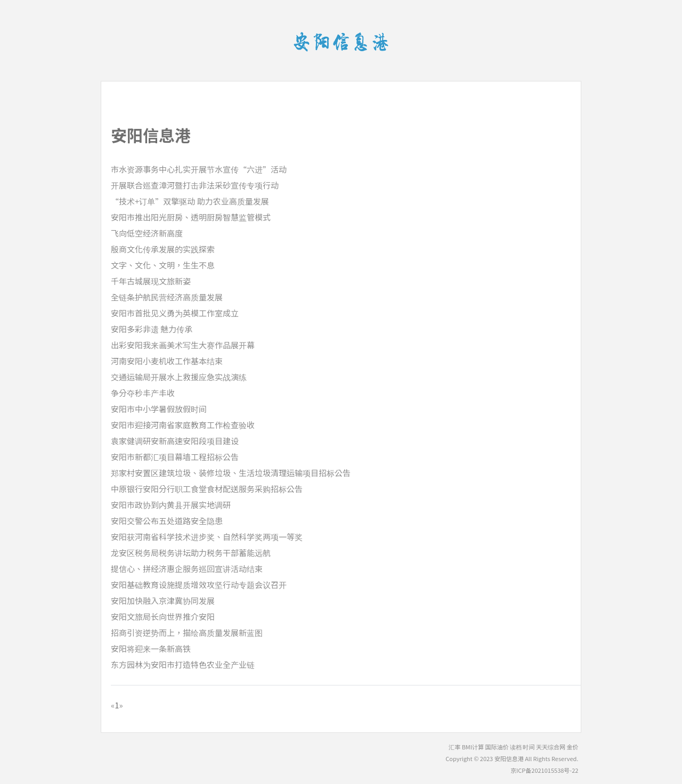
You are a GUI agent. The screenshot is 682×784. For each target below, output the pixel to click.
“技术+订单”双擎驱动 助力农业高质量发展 (190, 201)
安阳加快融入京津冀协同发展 (163, 601)
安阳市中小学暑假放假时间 (159, 409)
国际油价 (497, 747)
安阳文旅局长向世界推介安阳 (163, 616)
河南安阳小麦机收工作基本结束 (167, 361)
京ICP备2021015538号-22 (544, 770)
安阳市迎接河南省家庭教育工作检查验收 (183, 425)
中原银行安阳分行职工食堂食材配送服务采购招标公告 (207, 489)
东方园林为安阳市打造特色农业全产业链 (183, 664)
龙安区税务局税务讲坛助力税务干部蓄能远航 (191, 553)
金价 (572, 747)
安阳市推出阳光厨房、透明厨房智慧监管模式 (191, 217)
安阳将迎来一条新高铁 (151, 648)
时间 (529, 747)
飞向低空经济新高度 (147, 233)
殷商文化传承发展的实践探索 (163, 249)
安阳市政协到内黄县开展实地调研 (171, 505)
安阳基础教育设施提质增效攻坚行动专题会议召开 (199, 585)
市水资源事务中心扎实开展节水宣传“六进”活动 (199, 169)
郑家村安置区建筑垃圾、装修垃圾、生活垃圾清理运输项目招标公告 (231, 473)
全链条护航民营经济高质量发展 (167, 297)
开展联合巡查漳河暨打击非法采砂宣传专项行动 (195, 185)
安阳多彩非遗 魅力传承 (152, 329)
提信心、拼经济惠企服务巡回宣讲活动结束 (187, 569)
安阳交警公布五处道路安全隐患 (167, 521)
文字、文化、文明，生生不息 (163, 265)
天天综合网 (551, 747)
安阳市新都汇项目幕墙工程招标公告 (175, 457)
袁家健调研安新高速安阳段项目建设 (175, 441)
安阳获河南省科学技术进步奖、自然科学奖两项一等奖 (207, 537)
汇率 (454, 747)
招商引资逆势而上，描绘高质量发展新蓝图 (187, 632)
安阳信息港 (509, 758)
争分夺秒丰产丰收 (143, 393)
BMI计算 (473, 747)
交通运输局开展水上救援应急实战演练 (179, 377)
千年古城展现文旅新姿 (151, 281)
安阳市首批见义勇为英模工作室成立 (175, 313)
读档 (516, 747)
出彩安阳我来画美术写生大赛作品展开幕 (183, 345)
